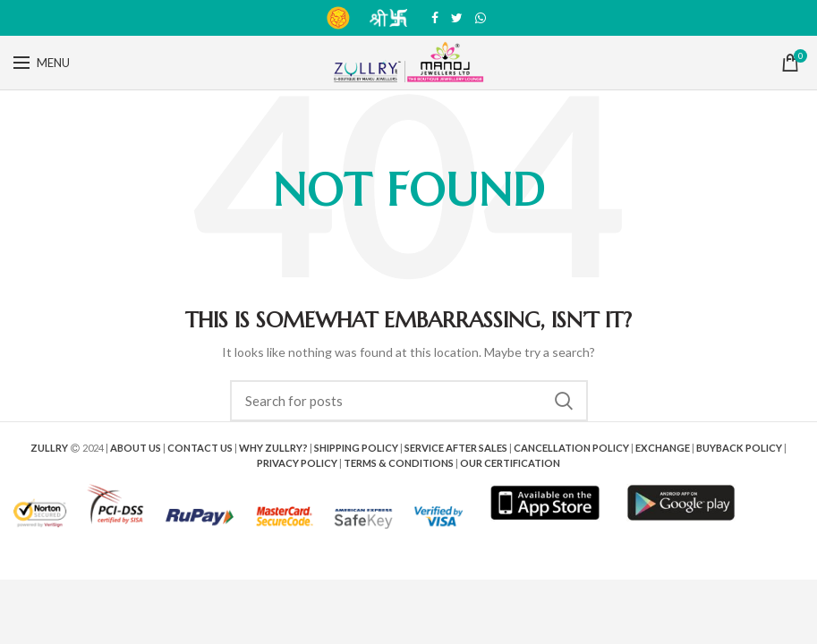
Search (564, 401)
